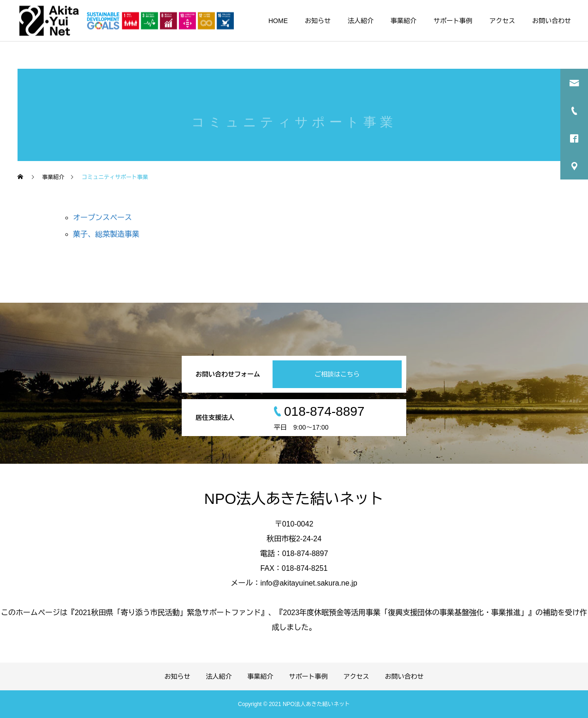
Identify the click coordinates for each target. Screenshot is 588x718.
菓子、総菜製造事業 (106, 234)
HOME (278, 21)
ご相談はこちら (337, 374)
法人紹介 (361, 21)
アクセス (502, 21)
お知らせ (318, 21)
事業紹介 (404, 21)
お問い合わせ (552, 21)
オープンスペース (102, 218)
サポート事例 (453, 21)
